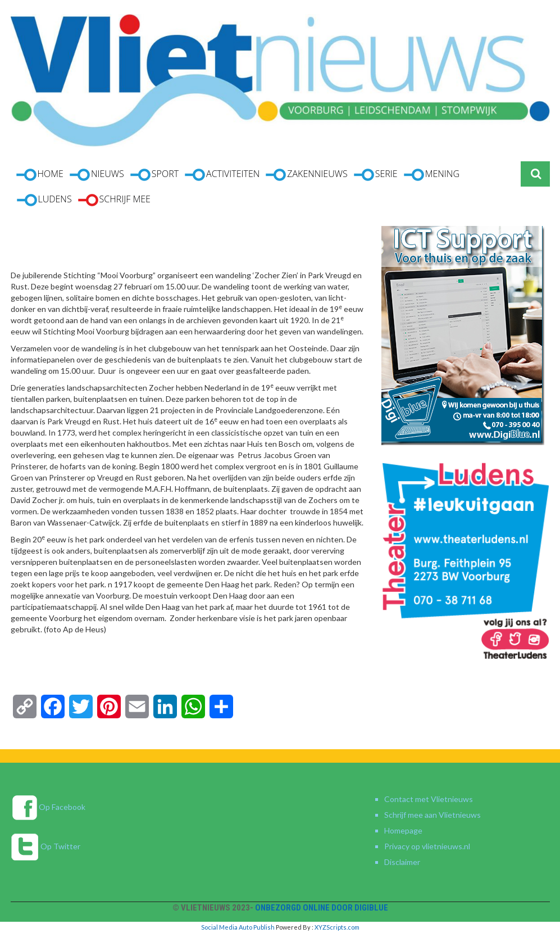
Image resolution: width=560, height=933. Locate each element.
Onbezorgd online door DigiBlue (322, 908)
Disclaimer (402, 862)
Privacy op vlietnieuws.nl (427, 846)
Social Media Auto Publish (238, 927)
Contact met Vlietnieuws (429, 799)
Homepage (403, 830)
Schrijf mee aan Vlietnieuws (432, 815)
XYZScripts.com (337, 927)
